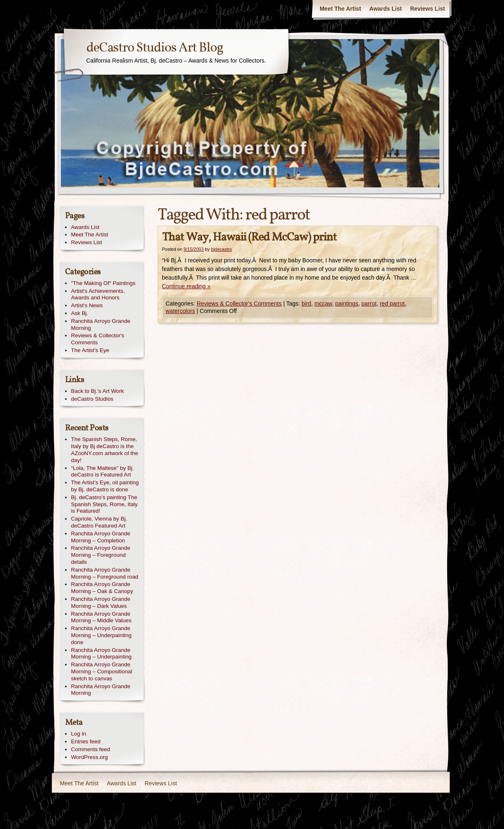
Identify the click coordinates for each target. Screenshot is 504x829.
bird (306, 304)
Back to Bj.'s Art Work (98, 391)
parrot (369, 304)
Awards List (386, 9)
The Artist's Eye (90, 350)
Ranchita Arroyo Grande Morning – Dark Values (101, 602)
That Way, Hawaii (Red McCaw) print (249, 237)
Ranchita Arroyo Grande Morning (101, 325)
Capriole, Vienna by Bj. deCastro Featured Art (99, 522)
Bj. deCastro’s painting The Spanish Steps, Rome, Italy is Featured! (105, 504)
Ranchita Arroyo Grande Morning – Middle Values (101, 617)
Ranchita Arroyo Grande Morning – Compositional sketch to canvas (102, 671)
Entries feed (86, 741)
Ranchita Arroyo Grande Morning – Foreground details (101, 555)
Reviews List (428, 9)
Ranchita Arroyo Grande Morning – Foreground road (105, 573)
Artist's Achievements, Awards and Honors (98, 294)
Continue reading (186, 286)
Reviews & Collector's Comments (239, 304)
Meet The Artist (340, 9)
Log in (79, 734)
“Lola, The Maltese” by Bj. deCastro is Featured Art (103, 472)
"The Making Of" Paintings (103, 283)
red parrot (392, 304)
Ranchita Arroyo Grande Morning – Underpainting (101, 654)
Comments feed (91, 749)
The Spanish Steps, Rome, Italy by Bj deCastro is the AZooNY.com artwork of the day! (105, 450)
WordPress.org (89, 757)
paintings (347, 304)
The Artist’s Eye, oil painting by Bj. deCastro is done (105, 486)
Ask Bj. (80, 313)
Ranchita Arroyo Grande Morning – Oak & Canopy (102, 588)
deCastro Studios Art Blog (155, 48)
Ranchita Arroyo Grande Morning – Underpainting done (101, 635)
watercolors (181, 311)
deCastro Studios (92, 399)
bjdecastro (222, 249)
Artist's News (87, 305)
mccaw (323, 304)
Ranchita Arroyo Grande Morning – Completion (101, 537)
